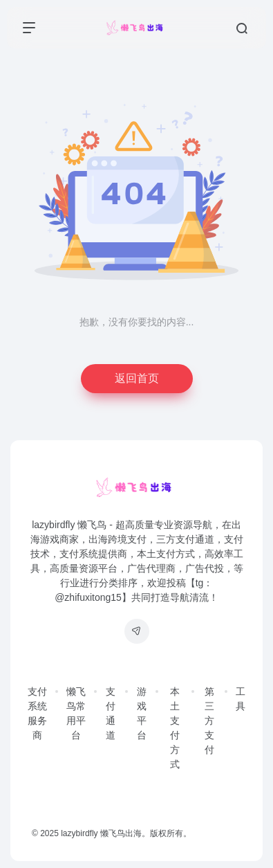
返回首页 (137, 378)
